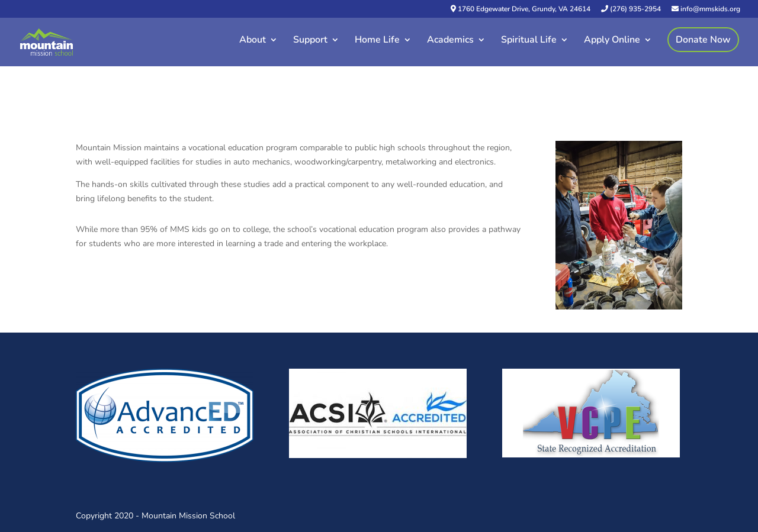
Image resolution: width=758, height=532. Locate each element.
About (253, 41)
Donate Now (703, 40)
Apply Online (612, 41)
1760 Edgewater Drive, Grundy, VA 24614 (521, 9)
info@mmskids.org (706, 9)
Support (310, 41)
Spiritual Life (529, 41)
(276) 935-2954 (631, 9)
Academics (450, 41)
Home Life (377, 41)
